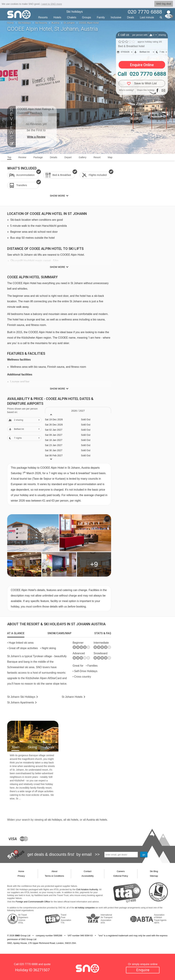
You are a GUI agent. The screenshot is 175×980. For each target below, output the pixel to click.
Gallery (83, 157)
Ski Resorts (41, 23)
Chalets (72, 17)
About (55, 871)
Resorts (43, 17)
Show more (58, 267)
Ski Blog (154, 871)
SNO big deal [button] (164, 4)
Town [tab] (15, 747)
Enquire (143, 970)
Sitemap (154, 876)
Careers (121, 871)
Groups (86, 17)
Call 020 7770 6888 (142, 74)
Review (22, 157)
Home (10, 23)
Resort (97, 157)
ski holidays (55, 820)
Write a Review (36, 137)
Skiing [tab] (32, 747)
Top (9, 157)
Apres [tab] (50, 747)
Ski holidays (75, 12)
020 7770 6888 (28, 964)
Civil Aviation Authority (87, 889)
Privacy (21, 876)
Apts (21, 702)
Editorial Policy (121, 876)
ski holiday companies (85, 908)
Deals (131, 17)
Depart (68, 157)
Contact (88, 871)
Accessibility (88, 876)
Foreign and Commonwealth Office (33, 902)
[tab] (16, 633)
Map (110, 157)
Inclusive (116, 17)
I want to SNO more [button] (51, 4)
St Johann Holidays (21, 697)
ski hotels (73, 820)
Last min (147, 17)
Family (101, 17)
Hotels (57, 17)
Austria (55, 23)
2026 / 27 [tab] (78, 411)
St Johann (69, 23)
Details (54, 157)
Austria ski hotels (97, 820)
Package (38, 157)
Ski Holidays (24, 23)
